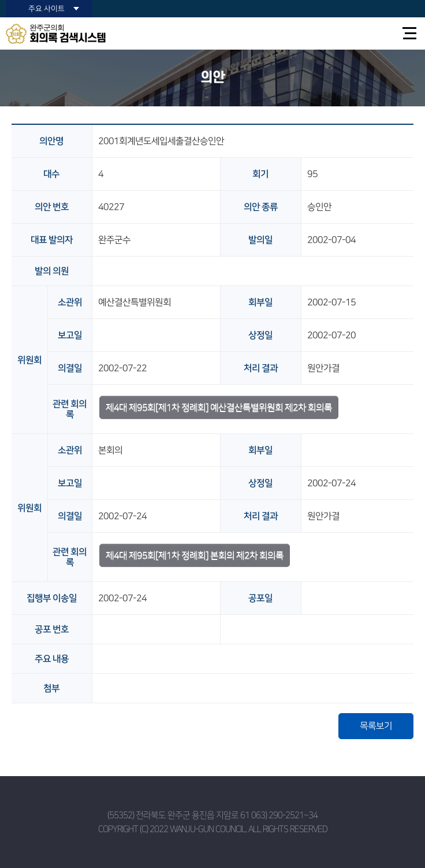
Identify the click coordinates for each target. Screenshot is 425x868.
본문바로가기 (0, 0)
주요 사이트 (46, 9)
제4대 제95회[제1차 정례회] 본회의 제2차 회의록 (195, 555)
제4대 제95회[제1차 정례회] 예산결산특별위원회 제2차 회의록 (219, 407)
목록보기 (376, 726)
